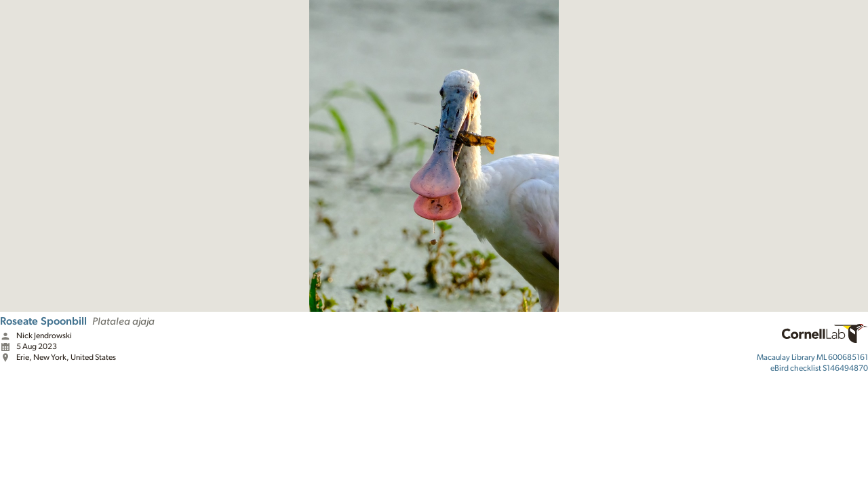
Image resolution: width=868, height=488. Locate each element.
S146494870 (819, 368)
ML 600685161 (812, 357)
